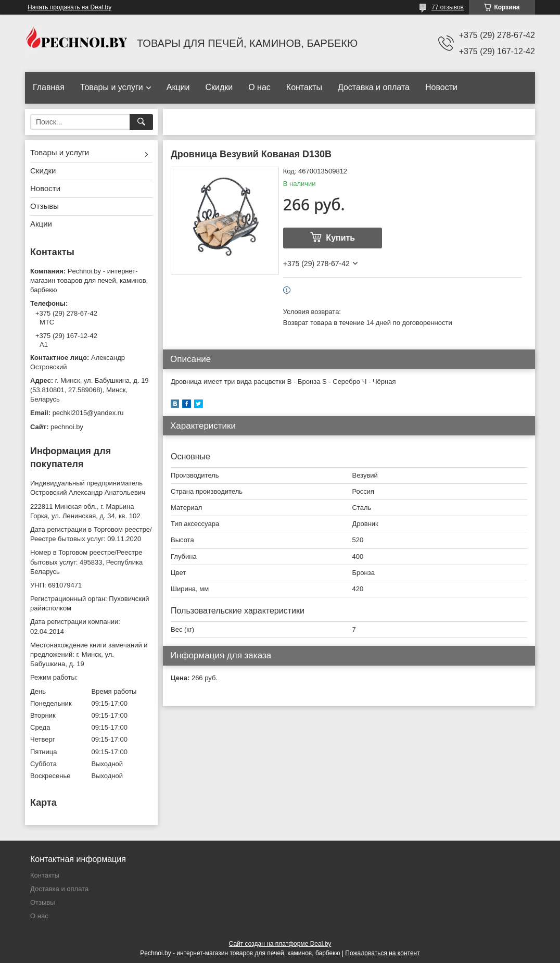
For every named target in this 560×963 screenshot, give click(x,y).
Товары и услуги (112, 87)
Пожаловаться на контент (382, 953)
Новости (441, 87)
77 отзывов (448, 7)
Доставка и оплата (374, 87)
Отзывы (44, 206)
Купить (340, 238)
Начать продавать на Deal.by (69, 7)
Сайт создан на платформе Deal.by (280, 944)
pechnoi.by (67, 427)
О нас (259, 87)
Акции (178, 87)
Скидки (219, 87)
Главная (49, 87)
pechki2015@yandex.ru (88, 413)
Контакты (304, 87)
